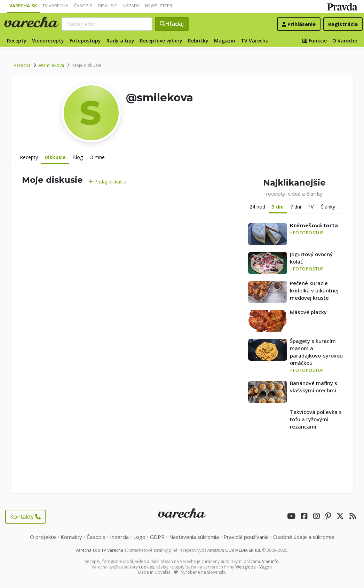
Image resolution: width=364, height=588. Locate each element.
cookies (147, 567)
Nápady (131, 6)
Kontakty (25, 517)
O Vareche (345, 41)
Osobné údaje (304, 537)
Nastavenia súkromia (194, 537)
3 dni (278, 207)
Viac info (270, 561)
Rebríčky (198, 41)
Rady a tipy (120, 41)
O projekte (43, 537)
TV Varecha (55, 6)
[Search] (107, 24)
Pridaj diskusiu (107, 182)
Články (328, 207)
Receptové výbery (161, 41)
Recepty (17, 41)
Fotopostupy (85, 41)
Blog (78, 157)
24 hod (257, 207)
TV (311, 207)
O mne (97, 157)
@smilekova (52, 65)
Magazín (225, 41)
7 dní (296, 207)
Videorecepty (48, 41)
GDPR (157, 537)
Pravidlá (246, 537)
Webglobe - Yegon (254, 567)
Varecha (22, 65)
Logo (139, 537)
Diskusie (107, 6)
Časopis (83, 6)
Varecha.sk (23, 6)
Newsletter (159, 6)
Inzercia (119, 537)
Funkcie (315, 41)
